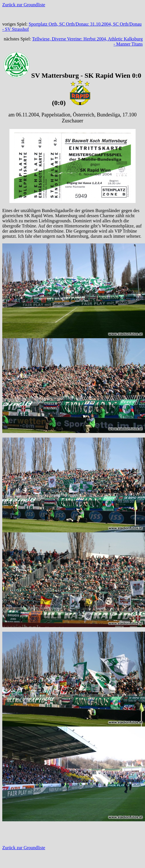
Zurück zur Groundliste (24, 5)
